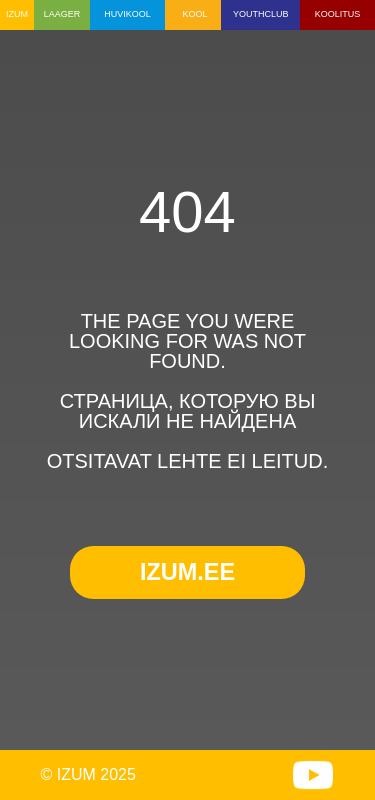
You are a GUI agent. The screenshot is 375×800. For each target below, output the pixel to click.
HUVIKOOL (127, 14)
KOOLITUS (338, 14)
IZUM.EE (187, 572)
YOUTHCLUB (261, 14)
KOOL (194, 14)
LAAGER (62, 14)
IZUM (17, 14)
